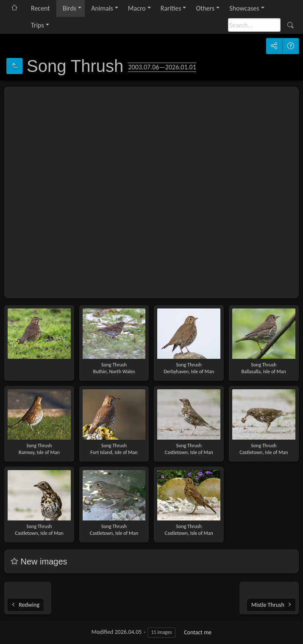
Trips (38, 25)
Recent (40, 8)
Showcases (244, 8)
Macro (137, 8)
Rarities (171, 8)
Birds (69, 8)
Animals (102, 8)
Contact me (198, 632)
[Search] (254, 25)
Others (205, 8)
